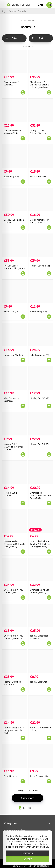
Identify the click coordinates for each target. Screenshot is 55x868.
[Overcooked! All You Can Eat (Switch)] (41, 570)
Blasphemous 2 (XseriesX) (11, 83)
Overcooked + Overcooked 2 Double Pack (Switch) (14, 544)
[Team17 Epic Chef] (41, 661)
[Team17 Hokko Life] (14, 756)
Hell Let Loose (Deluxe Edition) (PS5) (14, 267)
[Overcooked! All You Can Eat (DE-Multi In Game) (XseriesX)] (41, 521)
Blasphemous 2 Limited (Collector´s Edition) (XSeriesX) (39, 85)
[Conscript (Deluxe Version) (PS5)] (14, 110)
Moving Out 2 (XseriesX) (10, 494)
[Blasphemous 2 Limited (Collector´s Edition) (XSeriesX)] (41, 62)
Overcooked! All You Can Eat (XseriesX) (13, 637)
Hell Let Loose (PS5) (40, 266)
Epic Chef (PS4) (11, 177)
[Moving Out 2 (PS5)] (41, 424)
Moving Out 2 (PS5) (39, 444)
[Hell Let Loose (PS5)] (41, 245)
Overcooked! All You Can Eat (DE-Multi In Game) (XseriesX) (40, 544)
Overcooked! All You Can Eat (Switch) (40, 591)
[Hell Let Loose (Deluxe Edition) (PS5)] (14, 245)
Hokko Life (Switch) (13, 355)
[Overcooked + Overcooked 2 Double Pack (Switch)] (14, 521)
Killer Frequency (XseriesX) (11, 400)
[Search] (27, 11)
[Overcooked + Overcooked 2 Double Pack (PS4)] (41, 472)
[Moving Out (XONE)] (41, 378)
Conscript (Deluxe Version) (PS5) (12, 132)
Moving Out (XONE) (39, 398)
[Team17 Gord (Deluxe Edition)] (41, 707)
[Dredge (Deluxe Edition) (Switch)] (41, 110)
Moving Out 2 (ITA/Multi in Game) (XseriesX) (13, 447)
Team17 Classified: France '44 (39, 637)
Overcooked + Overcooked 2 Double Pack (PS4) (41, 495)
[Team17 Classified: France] (41, 615)
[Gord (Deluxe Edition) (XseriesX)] (14, 199)
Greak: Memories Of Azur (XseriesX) (40, 221)
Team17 (31, 20)
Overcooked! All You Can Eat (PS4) (13, 591)
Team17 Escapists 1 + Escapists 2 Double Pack (14, 730)
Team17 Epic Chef (38, 682)
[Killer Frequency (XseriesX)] (14, 378)
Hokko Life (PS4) (12, 312)
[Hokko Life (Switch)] (14, 335)
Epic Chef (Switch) (39, 177)
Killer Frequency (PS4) (41, 355)
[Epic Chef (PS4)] (14, 156)
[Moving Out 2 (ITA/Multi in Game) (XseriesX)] (14, 424)
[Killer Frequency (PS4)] (41, 335)
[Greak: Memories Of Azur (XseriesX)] (41, 199)
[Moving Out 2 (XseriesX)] (14, 472)
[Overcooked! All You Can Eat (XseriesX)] (14, 615)
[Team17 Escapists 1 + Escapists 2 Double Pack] (14, 707)
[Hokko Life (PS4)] (14, 291)
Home (23, 20)
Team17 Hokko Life (13, 776)
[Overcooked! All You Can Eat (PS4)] (14, 570)
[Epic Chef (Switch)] (41, 156)
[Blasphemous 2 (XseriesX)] (14, 62)
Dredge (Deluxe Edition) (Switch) (38, 132)
